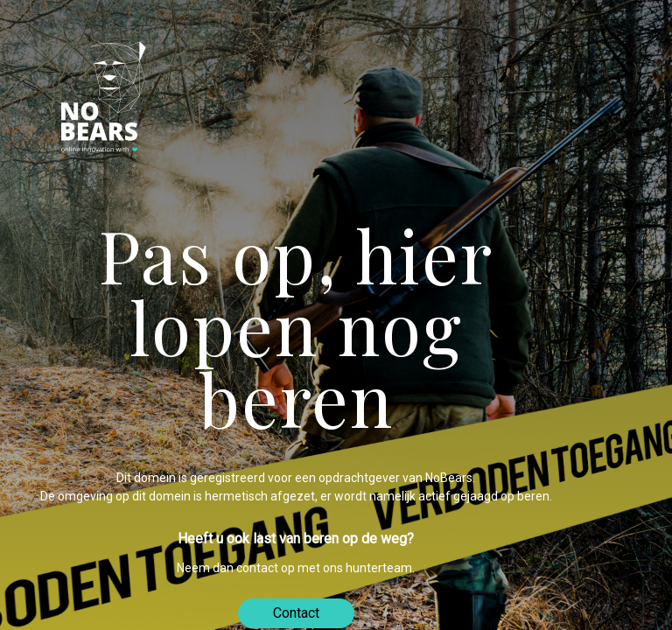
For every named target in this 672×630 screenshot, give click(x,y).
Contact (296, 613)
